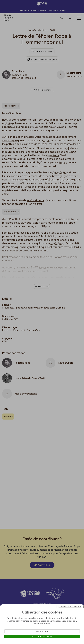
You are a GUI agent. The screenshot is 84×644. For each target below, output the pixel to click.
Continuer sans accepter (70, 607)
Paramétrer (42, 631)
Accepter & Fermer (42, 636)
